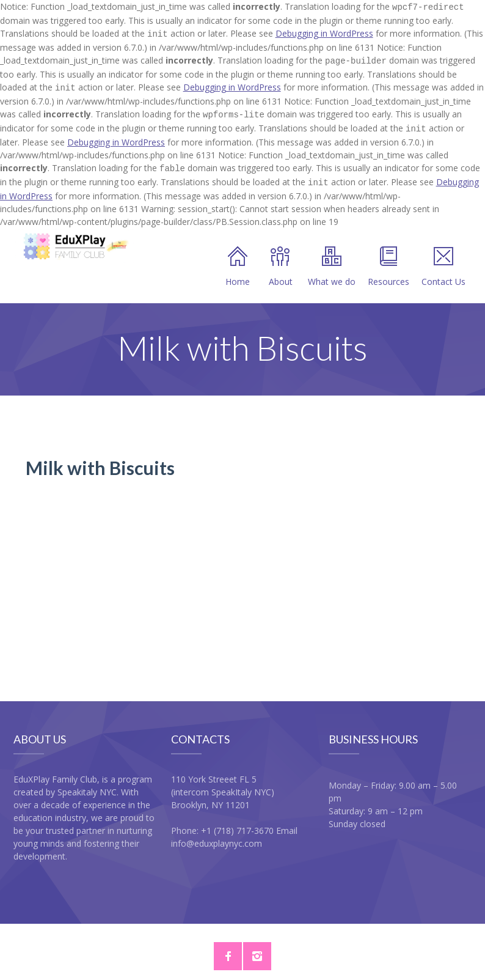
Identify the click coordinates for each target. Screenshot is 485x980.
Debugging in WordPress (324, 32)
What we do (332, 257)
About (281, 257)
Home (238, 257)
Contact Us (443, 257)
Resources (388, 257)
